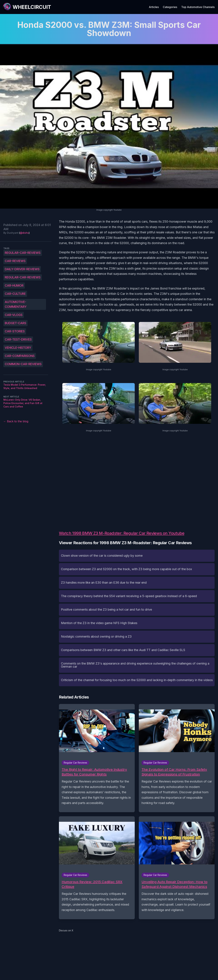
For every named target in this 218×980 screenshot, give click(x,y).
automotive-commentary (16, 304)
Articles (154, 7)
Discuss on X (66, 930)
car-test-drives (18, 339)
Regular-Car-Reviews (23, 253)
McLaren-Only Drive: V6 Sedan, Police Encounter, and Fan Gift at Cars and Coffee (23, 403)
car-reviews (15, 261)
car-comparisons (20, 356)
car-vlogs (14, 315)
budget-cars (15, 323)
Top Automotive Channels (198, 7)
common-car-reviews (23, 364)
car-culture (15, 294)
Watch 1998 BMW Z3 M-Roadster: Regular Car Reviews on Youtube (122, 533)
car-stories (15, 331)
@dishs (24, 233)
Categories (170, 7)
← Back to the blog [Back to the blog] (16, 421)
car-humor (14, 285)
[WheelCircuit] (27, 7)
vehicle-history (18, 348)
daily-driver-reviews (22, 269)
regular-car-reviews (23, 277)
